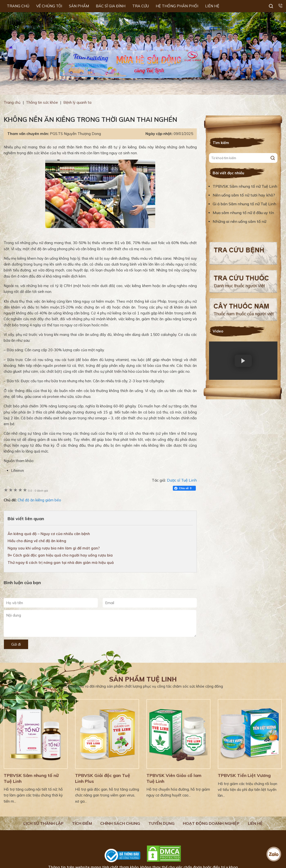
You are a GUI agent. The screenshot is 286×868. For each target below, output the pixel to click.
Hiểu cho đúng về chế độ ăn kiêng (37, 541)
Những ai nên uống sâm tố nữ (240, 221)
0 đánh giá (38, 491)
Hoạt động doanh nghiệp (211, 823)
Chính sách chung (120, 823)
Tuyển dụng (161, 823)
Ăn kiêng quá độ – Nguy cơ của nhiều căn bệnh (49, 534)
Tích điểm (82, 823)
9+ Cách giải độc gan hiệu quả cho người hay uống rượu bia (60, 555)
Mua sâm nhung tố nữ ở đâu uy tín (243, 213)
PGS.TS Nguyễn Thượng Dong (75, 134)
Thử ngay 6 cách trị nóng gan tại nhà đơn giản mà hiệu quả (61, 563)
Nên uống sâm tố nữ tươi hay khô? (244, 195)
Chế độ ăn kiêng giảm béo (39, 500)
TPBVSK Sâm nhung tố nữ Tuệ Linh (245, 186)
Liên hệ (255, 823)
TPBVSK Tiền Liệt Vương (244, 775)
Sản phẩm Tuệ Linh (143, 679)
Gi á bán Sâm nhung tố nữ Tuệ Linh (244, 204)
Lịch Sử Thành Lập (44, 823)
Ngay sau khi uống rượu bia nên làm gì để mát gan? (54, 548)
